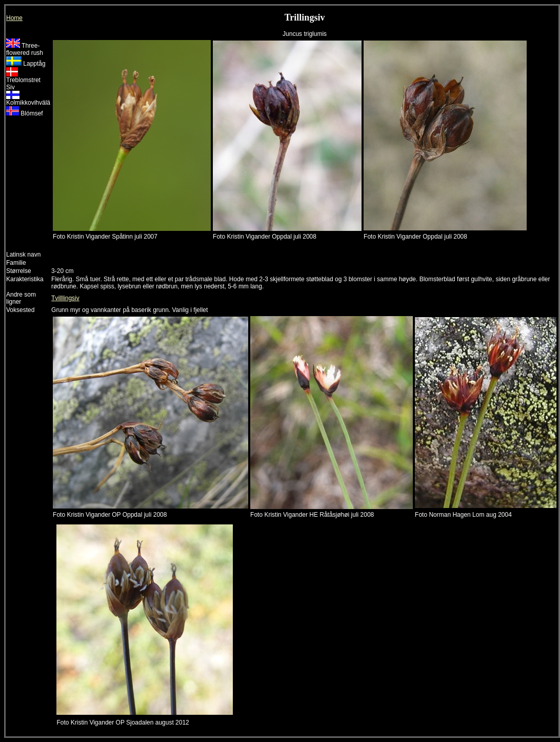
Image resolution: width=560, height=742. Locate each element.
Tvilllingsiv (65, 298)
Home (14, 18)
